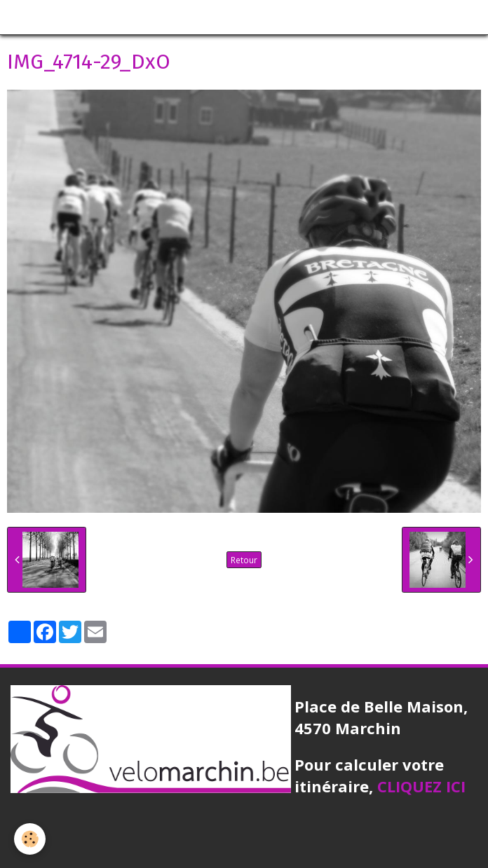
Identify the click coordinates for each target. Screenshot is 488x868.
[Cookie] (30, 839)
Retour (244, 560)
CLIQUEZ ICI (421, 786)
